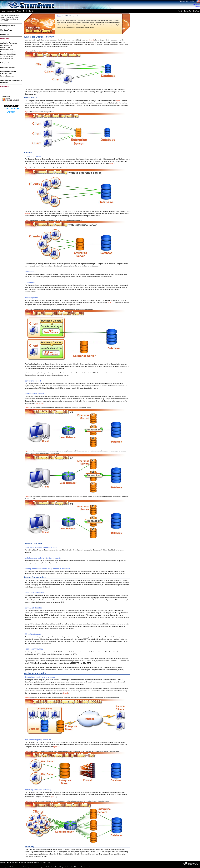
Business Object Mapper (8, 54)
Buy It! (31, 11)
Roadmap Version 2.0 (8, 26)
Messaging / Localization (8, 52)
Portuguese (196, 4)
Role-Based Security (7, 67)
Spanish (197, 6)
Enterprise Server (6, 63)
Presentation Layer (6, 50)
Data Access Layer (6, 45)
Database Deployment (8, 71)
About (180, 11)
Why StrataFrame (6, 30)
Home (3, 11)
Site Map (196, 11)
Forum (19, 11)
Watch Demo (5, 39)
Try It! (25, 11)
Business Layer (5, 47)
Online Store (5, 87)
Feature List (4, 34)
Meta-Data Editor (6, 74)
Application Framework (8, 43)
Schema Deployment (7, 76)
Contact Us (187, 11)
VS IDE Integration (6, 56)
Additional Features (7, 59)
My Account (11, 11)
